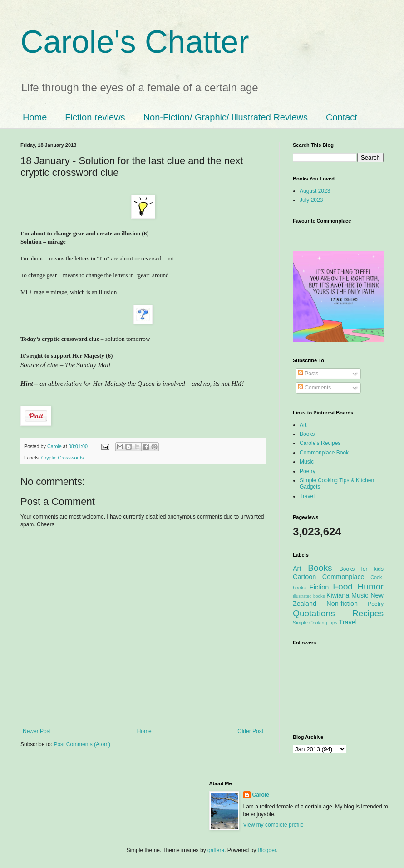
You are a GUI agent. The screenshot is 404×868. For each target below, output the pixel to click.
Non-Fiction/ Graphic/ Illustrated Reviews (226, 117)
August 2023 (315, 191)
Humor (370, 586)
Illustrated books (309, 596)
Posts (308, 374)
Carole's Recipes (320, 443)
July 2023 (311, 200)
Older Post (250, 731)
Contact (342, 117)
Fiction (319, 587)
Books (307, 434)
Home (35, 117)
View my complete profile (273, 825)
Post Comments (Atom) (82, 744)
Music (307, 462)
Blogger (267, 850)
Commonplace (343, 577)
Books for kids (362, 569)
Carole (55, 446)
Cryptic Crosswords (63, 458)
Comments (314, 388)
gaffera (216, 850)
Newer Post (37, 731)
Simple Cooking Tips (315, 623)
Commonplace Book (324, 453)
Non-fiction (342, 604)
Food (343, 586)
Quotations (314, 613)
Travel (307, 496)
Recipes (368, 613)
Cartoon (304, 577)
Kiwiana (338, 595)
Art (303, 425)
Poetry (308, 471)
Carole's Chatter (135, 42)
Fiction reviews (95, 117)
